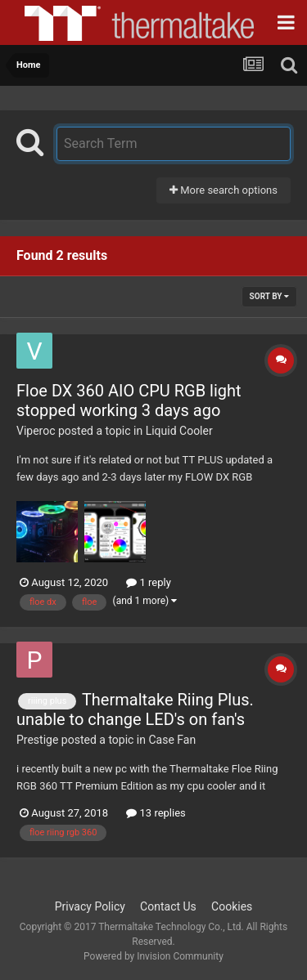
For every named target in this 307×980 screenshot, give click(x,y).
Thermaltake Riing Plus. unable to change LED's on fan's (135, 709)
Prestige (37, 740)
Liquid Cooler (179, 431)
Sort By (269, 296)
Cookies (232, 906)
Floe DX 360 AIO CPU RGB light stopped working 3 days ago (129, 401)
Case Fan (172, 740)
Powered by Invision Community (153, 956)
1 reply (149, 582)
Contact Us (168, 906)
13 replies (156, 813)
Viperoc (36, 431)
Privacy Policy (90, 906)
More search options (223, 190)
